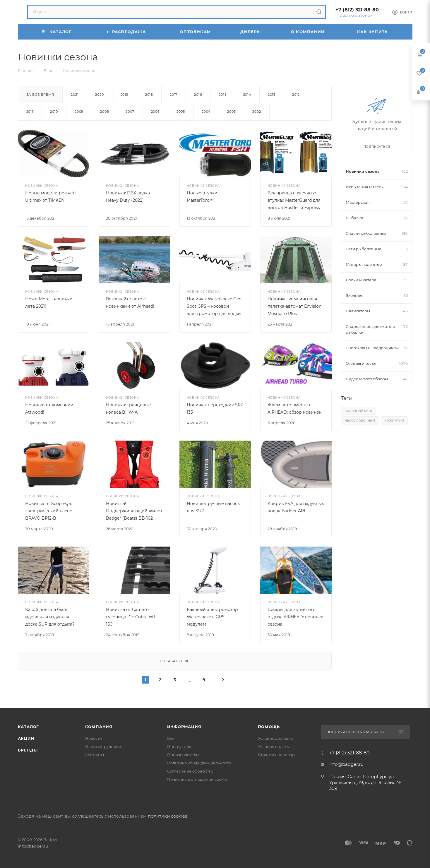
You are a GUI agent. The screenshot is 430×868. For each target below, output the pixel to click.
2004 (206, 112)
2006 (155, 112)
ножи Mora (394, 420)
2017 (174, 95)
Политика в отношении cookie (197, 779)
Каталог (29, 727)
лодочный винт (359, 411)
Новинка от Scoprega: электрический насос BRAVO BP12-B (49, 511)
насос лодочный (360, 420)
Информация (184, 727)
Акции (26, 738)
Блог (172, 738)
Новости (94, 738)
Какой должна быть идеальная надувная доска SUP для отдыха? (50, 617)
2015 (222, 95)
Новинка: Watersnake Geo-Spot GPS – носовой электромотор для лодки (215, 306)
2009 (79, 112)
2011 (30, 112)
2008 (104, 112)
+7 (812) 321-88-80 (357, 10)
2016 (198, 95)
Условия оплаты (274, 747)
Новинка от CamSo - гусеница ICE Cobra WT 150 (131, 617)
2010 (54, 112)
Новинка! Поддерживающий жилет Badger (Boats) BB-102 (134, 511)
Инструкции (179, 747)
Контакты (95, 755)
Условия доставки (276, 738)
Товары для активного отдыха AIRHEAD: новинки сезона (296, 617)
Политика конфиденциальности (199, 763)
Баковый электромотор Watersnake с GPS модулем (212, 617)
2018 (149, 95)
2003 (231, 112)
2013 (272, 95)
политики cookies (167, 816)
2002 (257, 112)
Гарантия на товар (276, 755)
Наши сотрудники (103, 747)
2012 (296, 95)
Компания (99, 727)
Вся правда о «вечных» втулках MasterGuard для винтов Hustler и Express (294, 200)
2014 (247, 95)
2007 (130, 112)
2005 (181, 112)
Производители (183, 755)
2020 (99, 95)
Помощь (269, 727)
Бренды (28, 750)
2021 (75, 95)
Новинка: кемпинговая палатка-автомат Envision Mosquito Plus (294, 306)
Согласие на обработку (190, 771)
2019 (125, 95)
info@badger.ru (346, 764)
